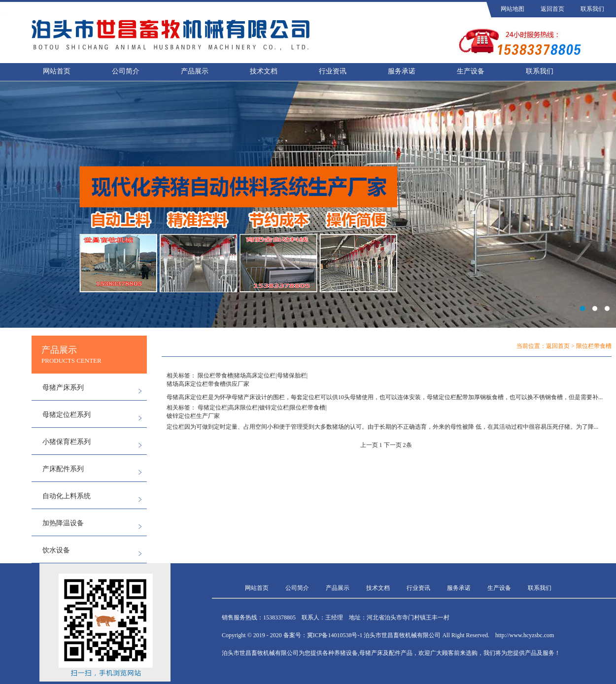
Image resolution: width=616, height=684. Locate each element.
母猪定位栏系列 (67, 415)
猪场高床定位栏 (255, 376)
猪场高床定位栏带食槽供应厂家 (208, 384)
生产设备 (471, 71)
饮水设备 (56, 550)
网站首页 (57, 71)
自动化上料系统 (67, 496)
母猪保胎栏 (292, 376)
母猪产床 (243, 397)
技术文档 (264, 71)
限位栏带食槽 (215, 376)
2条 (408, 445)
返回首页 (552, 9)
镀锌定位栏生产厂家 (193, 416)
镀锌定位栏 (274, 408)
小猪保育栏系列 (67, 442)
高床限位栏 (243, 408)
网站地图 (513, 9)
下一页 (393, 445)
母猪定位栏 (212, 408)
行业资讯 (333, 71)
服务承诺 (402, 71)
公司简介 (126, 71)
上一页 (369, 445)
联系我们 (592, 9)
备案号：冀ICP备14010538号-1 (323, 635)
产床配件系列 (63, 469)
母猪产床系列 (63, 388)
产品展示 (195, 71)
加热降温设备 (63, 523)
